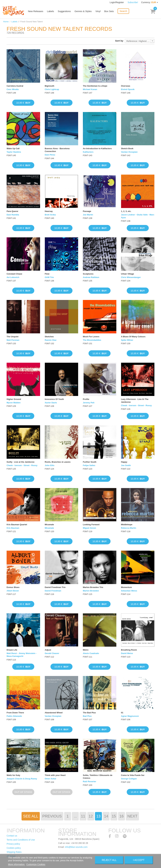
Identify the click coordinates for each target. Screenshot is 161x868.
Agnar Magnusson (130, 716)
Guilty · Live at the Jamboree (21, 462)
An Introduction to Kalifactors (97, 148)
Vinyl (98, 11)
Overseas (126, 86)
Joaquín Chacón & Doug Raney (22, 779)
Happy (124, 462)
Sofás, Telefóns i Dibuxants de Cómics (98, 777)
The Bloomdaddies (92, 340)
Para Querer (12, 211)
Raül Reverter (90, 781)
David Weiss (127, 653)
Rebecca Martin (129, 528)
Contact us (12, 836)
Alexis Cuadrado (91, 653)
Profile (86, 399)
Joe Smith (126, 465)
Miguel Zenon (89, 528)
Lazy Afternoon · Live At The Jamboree (135, 401)
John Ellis (50, 465)
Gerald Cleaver (52, 653)
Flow (47, 274)
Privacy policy (13, 844)
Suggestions (65, 11)
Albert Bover (13, 591)
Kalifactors (88, 152)
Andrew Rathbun (91, 277)
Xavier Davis (51, 403)
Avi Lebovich (13, 277)
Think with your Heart (55, 775)
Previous (52, 816)
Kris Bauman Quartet (17, 525)
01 (122, 713)
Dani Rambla (13, 215)
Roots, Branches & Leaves (58, 462)
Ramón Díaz (51, 340)
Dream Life (12, 650)
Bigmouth (50, 86)
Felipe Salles (89, 465)
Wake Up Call (13, 148)
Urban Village (128, 274)
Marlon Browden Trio (93, 587)
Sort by (119, 41)
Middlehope (127, 525)
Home (6, 22)
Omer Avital (50, 779)
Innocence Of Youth (54, 399)
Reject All (109, 860)
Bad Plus (87, 716)
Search (124, 11)
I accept (139, 860)
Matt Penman (13, 340)
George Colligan (129, 779)
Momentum (126, 587)
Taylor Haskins (14, 152)
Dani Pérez (50, 155)
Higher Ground (14, 399)
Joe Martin (88, 215)
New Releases (36, 11)
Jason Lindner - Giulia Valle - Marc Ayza (138, 216)
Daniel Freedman (53, 591)
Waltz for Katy (13, 775)
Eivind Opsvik (128, 89)
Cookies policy (14, 848)
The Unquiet (12, 337)
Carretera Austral (15, 86)
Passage (87, 211)
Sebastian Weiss (129, 591)
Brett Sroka (50, 215)
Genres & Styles (83, 11)
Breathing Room (129, 650)
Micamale (49, 525)
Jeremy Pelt (89, 403)
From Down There (15, 713)
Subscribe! (133, 2)
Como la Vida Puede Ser (133, 775)
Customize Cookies (36, 864)
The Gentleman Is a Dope (95, 86)
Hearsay (49, 211)
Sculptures (88, 274)
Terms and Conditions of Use (21, 840)
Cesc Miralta (13, 89)
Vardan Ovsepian (129, 152)
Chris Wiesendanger (131, 277)
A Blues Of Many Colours (133, 337)
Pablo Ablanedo (14, 716)
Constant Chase (14, 274)
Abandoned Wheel (54, 713)
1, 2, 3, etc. (126, 211)
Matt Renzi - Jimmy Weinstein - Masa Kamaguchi (22, 655)
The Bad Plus (89, 713)
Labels (51, 11)
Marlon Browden (91, 591)
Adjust (48, 650)
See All (31, 816)
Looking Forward (91, 525)
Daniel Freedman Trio (55, 587)
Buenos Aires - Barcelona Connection (57, 150)
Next (132, 816)
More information (17, 864)
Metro (86, 650)
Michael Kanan (90, 89)
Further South (90, 462)
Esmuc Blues (13, 587)
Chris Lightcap (52, 89)
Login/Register (117, 2)
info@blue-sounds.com (76, 847)
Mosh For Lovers (91, 337)
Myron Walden (14, 403)
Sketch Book (127, 148)
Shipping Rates (14, 852)
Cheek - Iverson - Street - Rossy (136, 405)
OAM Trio (49, 277)
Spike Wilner (127, 340)
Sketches (49, 337)
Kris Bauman (13, 528)
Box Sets (109, 11)
